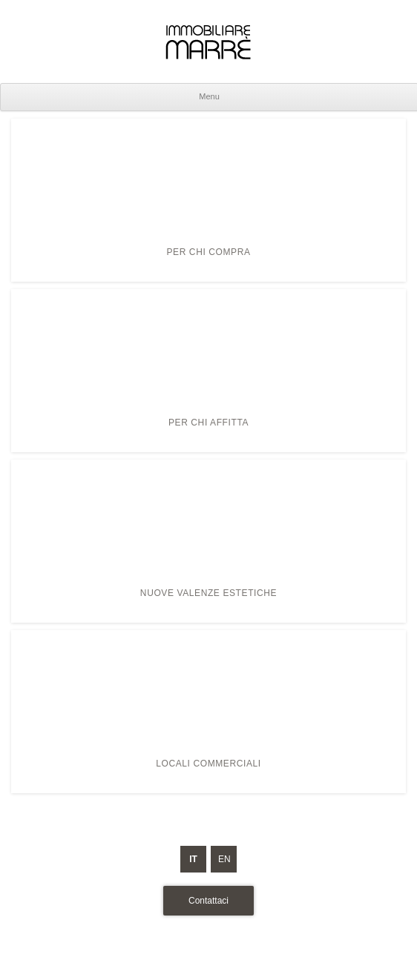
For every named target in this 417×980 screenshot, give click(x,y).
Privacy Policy (181, 953)
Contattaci (208, 901)
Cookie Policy (240, 953)
